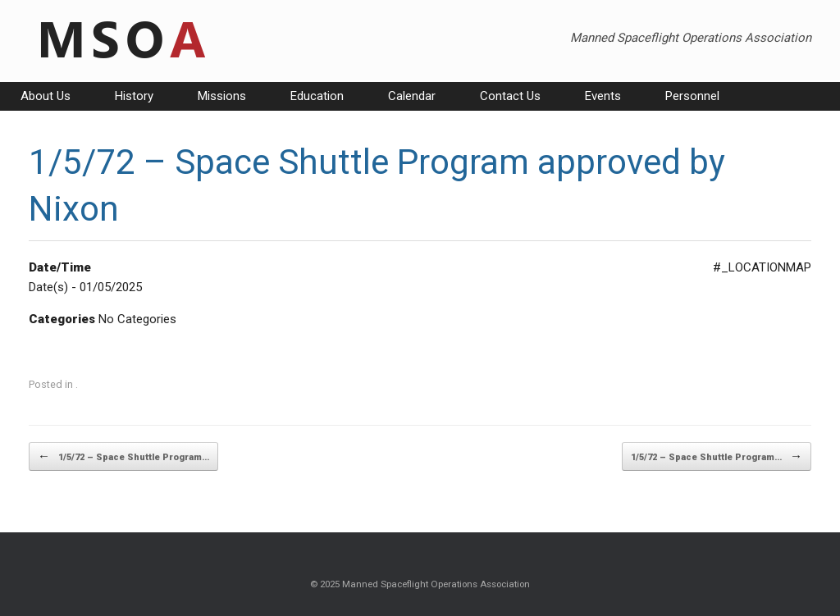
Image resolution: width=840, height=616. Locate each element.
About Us (46, 96)
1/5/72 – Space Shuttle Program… (123, 456)
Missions (222, 96)
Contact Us (510, 96)
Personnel (692, 96)
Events (603, 96)
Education (317, 96)
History (134, 96)
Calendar (412, 96)
